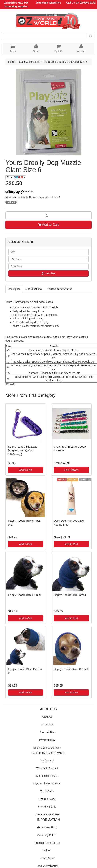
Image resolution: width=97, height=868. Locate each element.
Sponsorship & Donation (47, 748)
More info (19, 192)
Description (14, 289)
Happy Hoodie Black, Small (25, 595)
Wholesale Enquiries (49, 3)
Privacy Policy (47, 740)
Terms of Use (47, 732)
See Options (71, 470)
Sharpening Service (47, 776)
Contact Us (47, 724)
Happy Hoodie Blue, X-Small (71, 669)
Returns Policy (47, 799)
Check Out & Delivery (47, 814)
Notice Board (47, 858)
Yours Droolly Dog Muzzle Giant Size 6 (65, 62)
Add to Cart (48, 225)
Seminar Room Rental (47, 843)
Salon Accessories (29, 62)
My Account (47, 760)
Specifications (34, 289)
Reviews (59, 289)
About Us (47, 717)
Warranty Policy (47, 807)
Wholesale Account (47, 768)
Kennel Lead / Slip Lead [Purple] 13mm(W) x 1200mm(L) (23, 450)
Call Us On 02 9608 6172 (81, 3)
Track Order (47, 791)
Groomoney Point (47, 827)
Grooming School (47, 835)
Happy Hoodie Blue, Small (70, 595)
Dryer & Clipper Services (47, 784)
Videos (47, 851)
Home (12, 62)
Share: (16, 177)
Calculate (48, 273)
